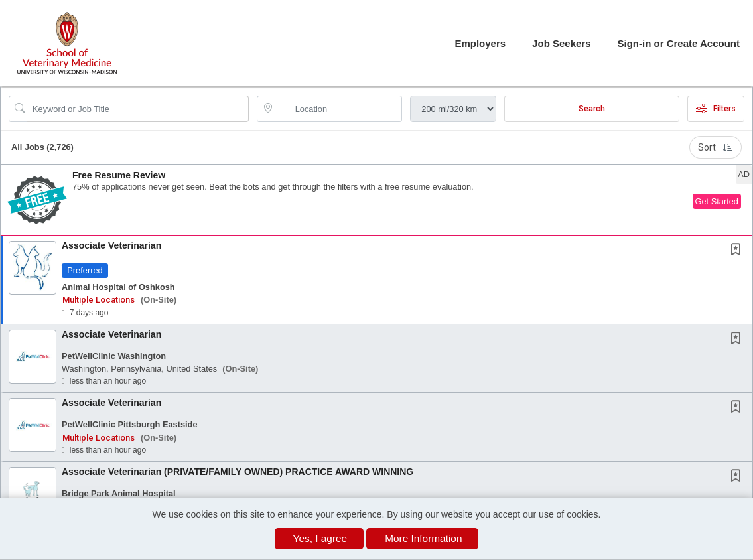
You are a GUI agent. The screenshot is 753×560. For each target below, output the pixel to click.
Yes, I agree (320, 538)
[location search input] (339, 109)
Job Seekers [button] (561, 43)
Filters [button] (716, 109)
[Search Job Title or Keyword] (138, 109)
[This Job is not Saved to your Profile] (738, 251)
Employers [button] (480, 43)
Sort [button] (716, 147)
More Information (423, 538)
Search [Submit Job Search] (592, 109)
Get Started (717, 201)
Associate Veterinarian (111, 245)
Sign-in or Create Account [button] (679, 43)
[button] (376, 200)
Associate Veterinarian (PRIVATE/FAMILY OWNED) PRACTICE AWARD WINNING (238, 472)
